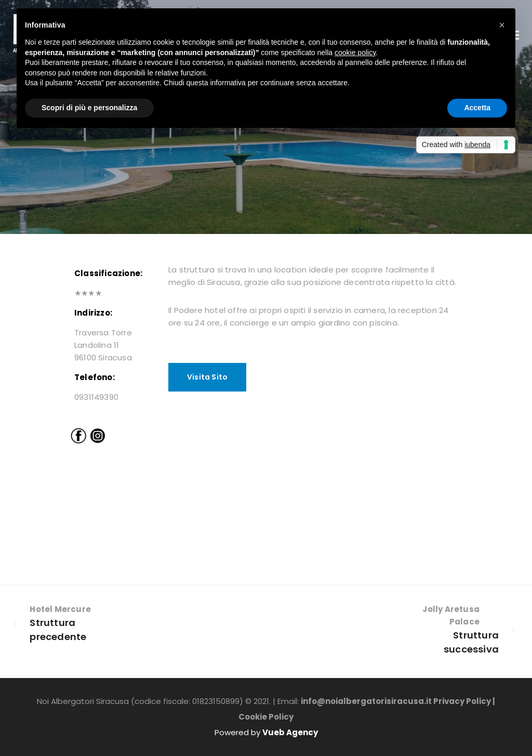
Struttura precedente (58, 633)
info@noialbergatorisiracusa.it (366, 701)
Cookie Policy (266, 717)
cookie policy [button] (355, 53)
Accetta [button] (477, 108)
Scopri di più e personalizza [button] (89, 108)
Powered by (266, 732)
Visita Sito (207, 377)
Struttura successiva (471, 646)
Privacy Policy (462, 701)
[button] (502, 25)
